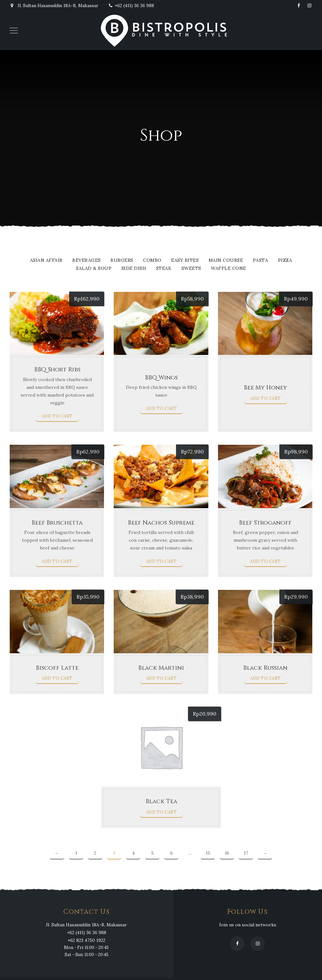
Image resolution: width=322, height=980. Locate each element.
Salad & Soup (94, 269)
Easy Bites (185, 261)
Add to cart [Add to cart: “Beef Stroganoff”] (265, 561)
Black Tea (161, 801)
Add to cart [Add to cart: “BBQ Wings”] (161, 408)
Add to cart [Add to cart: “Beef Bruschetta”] (57, 561)
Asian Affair (46, 261)
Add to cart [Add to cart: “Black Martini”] (161, 678)
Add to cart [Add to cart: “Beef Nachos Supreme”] (161, 561)
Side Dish (134, 269)
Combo (152, 261)
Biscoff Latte (57, 668)
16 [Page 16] (227, 853)
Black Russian (265, 668)
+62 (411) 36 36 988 (131, 5)
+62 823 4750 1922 (86, 940)
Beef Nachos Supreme (161, 523)
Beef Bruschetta (57, 523)
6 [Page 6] (171, 853)
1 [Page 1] (76, 853)
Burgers (122, 261)
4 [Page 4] (133, 853)
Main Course (226, 261)
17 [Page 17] (246, 853)
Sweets (191, 269)
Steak (164, 269)
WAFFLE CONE (229, 269)
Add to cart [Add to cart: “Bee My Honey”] (265, 398)
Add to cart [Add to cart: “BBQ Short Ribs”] (57, 416)
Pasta (261, 261)
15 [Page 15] (208, 853)
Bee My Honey (265, 388)
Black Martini (161, 668)
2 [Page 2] (95, 853)
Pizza (285, 261)
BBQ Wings (161, 378)
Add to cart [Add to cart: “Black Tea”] (161, 812)
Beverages (87, 261)
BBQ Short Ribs (57, 370)
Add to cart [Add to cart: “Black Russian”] (265, 678)
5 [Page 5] (152, 853)
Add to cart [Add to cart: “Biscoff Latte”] (57, 678)
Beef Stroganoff (265, 523)
